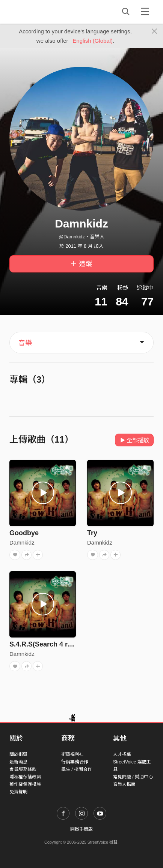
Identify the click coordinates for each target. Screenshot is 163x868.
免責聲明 (18, 792)
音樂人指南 (124, 784)
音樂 (25, 343)
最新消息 (18, 762)
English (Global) (93, 41)
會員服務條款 (23, 769)
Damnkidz (22, 542)
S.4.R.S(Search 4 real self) (51, 644)
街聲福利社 (72, 754)
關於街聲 (18, 754)
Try (92, 533)
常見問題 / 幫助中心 (133, 777)
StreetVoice (40, 12)
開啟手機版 (81, 829)
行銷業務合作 (75, 762)
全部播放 (134, 440)
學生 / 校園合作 (77, 769)
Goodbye (24, 533)
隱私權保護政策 (25, 777)
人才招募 (122, 754)
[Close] (155, 31)
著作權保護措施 (25, 784)
